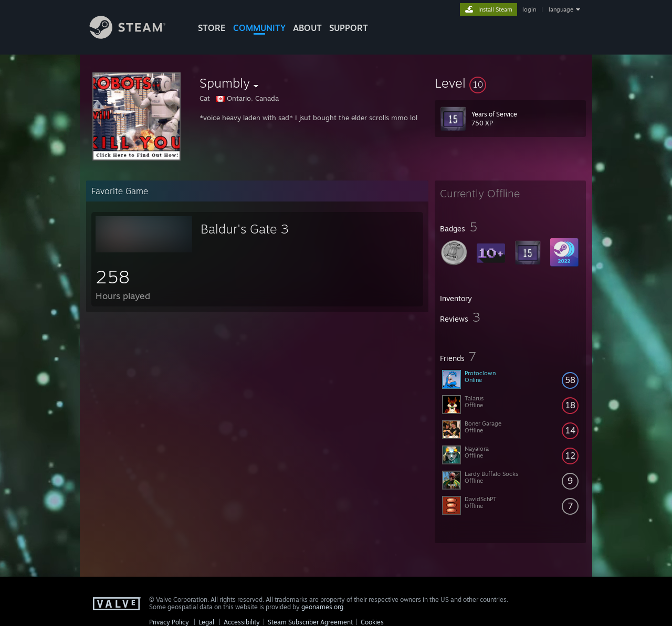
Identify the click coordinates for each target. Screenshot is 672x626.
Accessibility (242, 622)
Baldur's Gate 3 (245, 229)
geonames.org (322, 607)
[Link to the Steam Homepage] (135, 36)
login (529, 9)
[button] (510, 83)
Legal (206, 622)
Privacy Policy (169, 622)
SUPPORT (349, 28)
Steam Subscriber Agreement (310, 622)
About (307, 28)
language (561, 9)
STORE (212, 28)
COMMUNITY (259, 28)
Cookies (372, 622)
